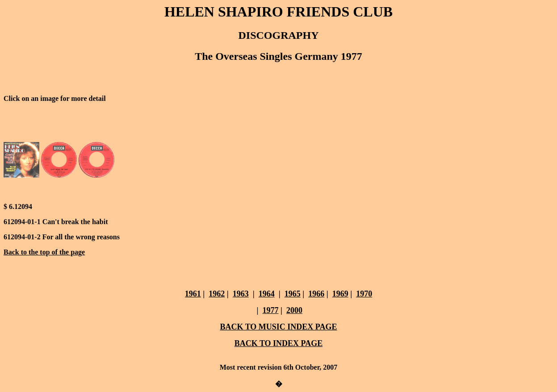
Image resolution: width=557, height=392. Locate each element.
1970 (364, 294)
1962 (217, 294)
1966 (316, 294)
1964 (267, 294)
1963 (241, 294)
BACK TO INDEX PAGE (279, 343)
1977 (271, 310)
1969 (340, 294)
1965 (293, 294)
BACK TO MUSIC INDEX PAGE (278, 327)
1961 (193, 294)
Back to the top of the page (44, 252)
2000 (294, 310)
